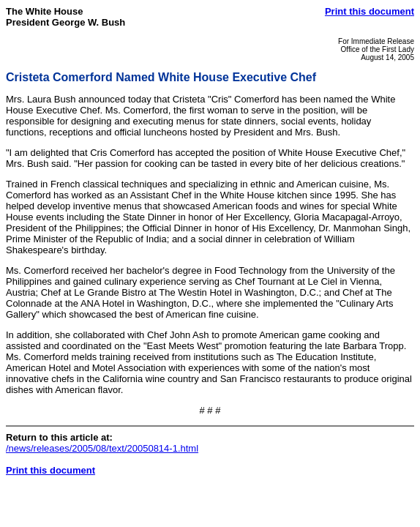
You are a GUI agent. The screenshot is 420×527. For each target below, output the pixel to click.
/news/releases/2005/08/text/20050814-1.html (102, 448)
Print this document (370, 11)
